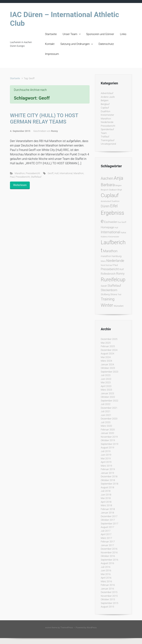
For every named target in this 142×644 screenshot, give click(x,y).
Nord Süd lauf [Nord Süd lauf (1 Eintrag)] (107, 265)
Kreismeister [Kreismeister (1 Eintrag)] (114, 237)
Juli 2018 (106, 491)
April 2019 (106, 462)
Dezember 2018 (109, 476)
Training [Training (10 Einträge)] (108, 299)
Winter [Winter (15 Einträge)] (107, 305)
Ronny (54, 131)
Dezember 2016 (109, 549)
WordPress (92, 628)
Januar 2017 (107, 545)
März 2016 (106, 581)
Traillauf (105, 137)
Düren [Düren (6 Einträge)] (105, 206)
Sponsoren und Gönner (100, 34)
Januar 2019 (107, 473)
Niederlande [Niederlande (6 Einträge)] (115, 261)
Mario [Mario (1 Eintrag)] (103, 261)
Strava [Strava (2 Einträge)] (114, 294)
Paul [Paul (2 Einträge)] (115, 265)
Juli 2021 (106, 411)
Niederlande (107, 122)
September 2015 (109, 603)
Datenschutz (106, 44)
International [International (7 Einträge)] (110, 232)
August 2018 (107, 487)
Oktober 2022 (108, 397)
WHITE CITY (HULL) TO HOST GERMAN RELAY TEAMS (44, 119)
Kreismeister (107, 115)
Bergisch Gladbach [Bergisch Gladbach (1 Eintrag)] (109, 190)
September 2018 (109, 484)
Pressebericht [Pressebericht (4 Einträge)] (110, 269)
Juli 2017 (106, 531)
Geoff (51, 173)
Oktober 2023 (108, 368)
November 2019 (109, 437)
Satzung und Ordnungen (75, 44)
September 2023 (109, 372)
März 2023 (106, 390)
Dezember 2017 (109, 516)
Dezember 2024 (109, 350)
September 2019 (109, 444)
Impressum (52, 54)
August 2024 (107, 354)
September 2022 (109, 401)
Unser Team (70, 34)
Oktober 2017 (108, 520)
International (66, 173)
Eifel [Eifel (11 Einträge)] (114, 206)
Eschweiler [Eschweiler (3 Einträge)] (111, 222)
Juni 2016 (106, 570)
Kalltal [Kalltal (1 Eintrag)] (123, 233)
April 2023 (106, 386)
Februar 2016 (108, 585)
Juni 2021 (106, 415)
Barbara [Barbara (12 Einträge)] (108, 185)
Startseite (51, 34)
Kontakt (50, 44)
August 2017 (107, 527)
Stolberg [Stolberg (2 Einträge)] (105, 294)
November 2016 (109, 552)
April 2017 (106, 534)
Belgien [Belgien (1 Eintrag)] (119, 186)
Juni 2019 (106, 455)
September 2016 (109, 560)
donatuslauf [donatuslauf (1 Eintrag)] (106, 201)
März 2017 (106, 538)
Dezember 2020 (109, 419)
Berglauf (105, 104)
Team (104, 133)
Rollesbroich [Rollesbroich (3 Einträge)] (108, 274)
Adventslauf (107, 93)
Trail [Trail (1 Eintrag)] (119, 295)
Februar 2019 (108, 469)
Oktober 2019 (108, 440)
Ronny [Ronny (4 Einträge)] (120, 274)
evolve (48, 628)
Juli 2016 (106, 567)
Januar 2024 (107, 364)
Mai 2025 (106, 343)
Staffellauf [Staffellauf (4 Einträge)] (114, 286)
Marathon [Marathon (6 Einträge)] (110, 251)
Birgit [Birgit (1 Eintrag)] (120, 190)
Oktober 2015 (108, 599)
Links (123, 34)
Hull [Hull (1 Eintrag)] (116, 228)
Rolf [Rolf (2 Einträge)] (122, 269)
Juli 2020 (106, 422)
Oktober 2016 (108, 556)
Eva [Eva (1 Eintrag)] (119, 222)
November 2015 (109, 596)
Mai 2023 (106, 382)
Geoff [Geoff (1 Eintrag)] (124, 222)
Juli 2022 (106, 404)
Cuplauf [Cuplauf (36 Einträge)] (110, 195)
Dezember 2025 (109, 339)
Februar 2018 (108, 509)
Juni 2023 (106, 379)
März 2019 (106, 466)
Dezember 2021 (109, 408)
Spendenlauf (107, 129)
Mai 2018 (106, 498)
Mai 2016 (106, 574)
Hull (56, 173)
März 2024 (106, 361)
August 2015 (107, 607)
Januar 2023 (107, 393)
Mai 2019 (106, 458)
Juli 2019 (106, 451)
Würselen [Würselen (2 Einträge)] (119, 306)
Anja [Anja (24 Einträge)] (119, 178)
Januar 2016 (107, 589)
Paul (12, 177)
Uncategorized (108, 144)
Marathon (20, 173)
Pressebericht (33, 173)
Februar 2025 (108, 346)
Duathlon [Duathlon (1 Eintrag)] (116, 201)
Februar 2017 (108, 542)
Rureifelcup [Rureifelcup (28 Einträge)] (113, 280)
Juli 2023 (106, 375)
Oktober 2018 (108, 480)
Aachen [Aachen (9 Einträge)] (107, 178)
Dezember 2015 (109, 592)
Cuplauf (105, 108)
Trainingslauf (108, 140)
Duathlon (105, 111)
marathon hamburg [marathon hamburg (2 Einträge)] (111, 256)
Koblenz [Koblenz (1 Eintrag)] (104, 237)
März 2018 (106, 505)
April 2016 (106, 578)
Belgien (105, 100)
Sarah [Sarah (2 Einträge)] (104, 286)
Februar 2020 (108, 430)
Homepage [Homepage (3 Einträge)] (107, 227)
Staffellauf (36, 177)
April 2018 (106, 502)
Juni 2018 (106, 495)
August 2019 (107, 448)
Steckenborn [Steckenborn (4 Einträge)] (109, 290)
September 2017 (109, 524)
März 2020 (106, 426)
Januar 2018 (107, 513)
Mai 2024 (106, 357)
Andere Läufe (108, 97)
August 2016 (107, 563)
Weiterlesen (20, 185)
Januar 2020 (107, 433)
